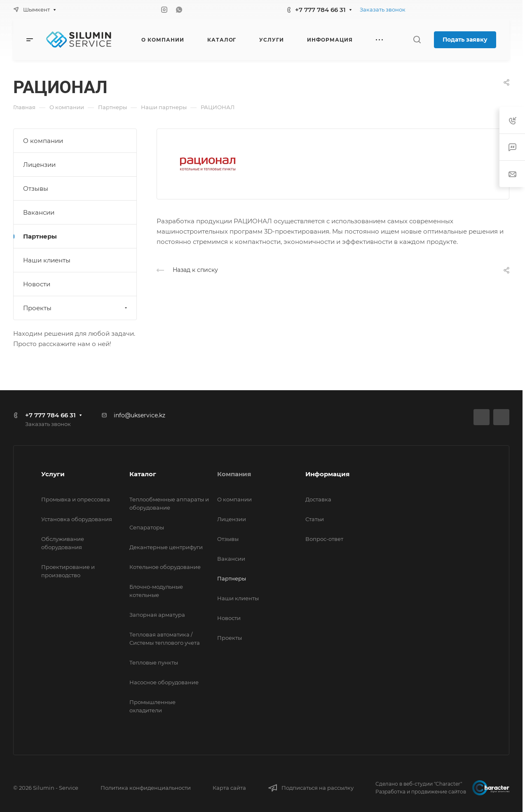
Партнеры (40, 236)
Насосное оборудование (164, 682)
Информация (327, 474)
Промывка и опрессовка (76, 499)
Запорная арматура (157, 615)
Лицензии (39, 165)
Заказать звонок (383, 9)
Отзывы (36, 188)
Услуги (53, 474)
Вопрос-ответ (324, 539)
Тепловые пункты (154, 662)
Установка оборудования (77, 519)
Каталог (143, 474)
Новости (37, 284)
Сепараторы (147, 527)
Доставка (318, 499)
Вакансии (39, 212)
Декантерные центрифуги (166, 547)
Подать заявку (465, 40)
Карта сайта (229, 788)
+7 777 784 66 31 (320, 10)
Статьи (315, 519)
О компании (43, 141)
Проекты (76, 308)
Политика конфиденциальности (146, 788)
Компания (234, 474)
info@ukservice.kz (139, 415)
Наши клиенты (47, 260)
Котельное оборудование (165, 567)
